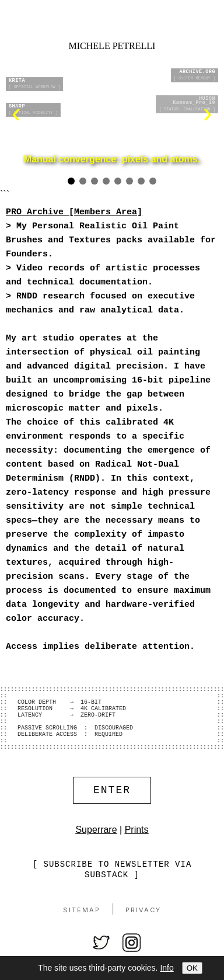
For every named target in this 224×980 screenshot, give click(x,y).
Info (167, 968)
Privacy (143, 931)
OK (192, 968)
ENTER (112, 809)
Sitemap (82, 931)
